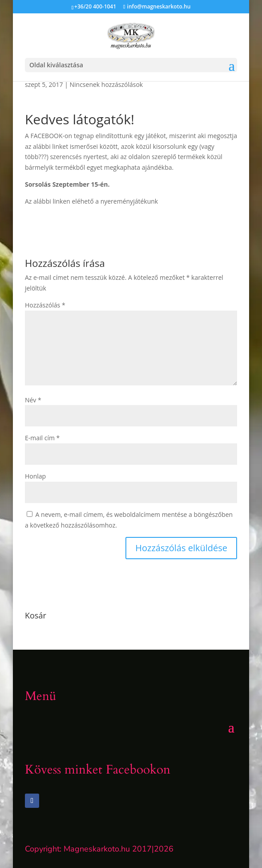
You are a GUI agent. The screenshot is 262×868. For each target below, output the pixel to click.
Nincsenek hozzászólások (107, 84)
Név (33, 400)
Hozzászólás (45, 305)
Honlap (35, 476)
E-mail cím (42, 438)
